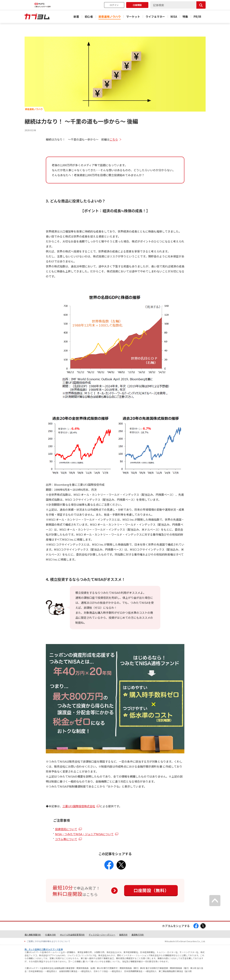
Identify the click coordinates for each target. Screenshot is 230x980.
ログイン (114, 5)
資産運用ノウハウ (110, 17)
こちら (114, 139)
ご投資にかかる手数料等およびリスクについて (48, 941)
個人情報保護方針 (33, 935)
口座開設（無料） (151, 890)
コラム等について (66, 839)
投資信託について (66, 829)
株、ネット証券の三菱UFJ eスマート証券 (44, 949)
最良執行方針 (138, 935)
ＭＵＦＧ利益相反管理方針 (72, 935)
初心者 (89, 17)
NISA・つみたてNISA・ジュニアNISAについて (84, 834)
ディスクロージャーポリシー (102, 935)
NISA (174, 17)
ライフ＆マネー (155, 17)
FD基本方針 (51, 935)
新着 (76, 17)
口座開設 (137, 5)
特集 (185, 17)
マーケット (133, 17)
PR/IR (197, 17)
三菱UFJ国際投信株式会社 (79, 806)
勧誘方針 (123, 935)
